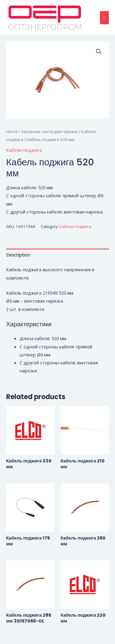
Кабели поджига (24, 150)
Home (12, 132)
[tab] (57, 255)
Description (18, 255)
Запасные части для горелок (50, 132)
